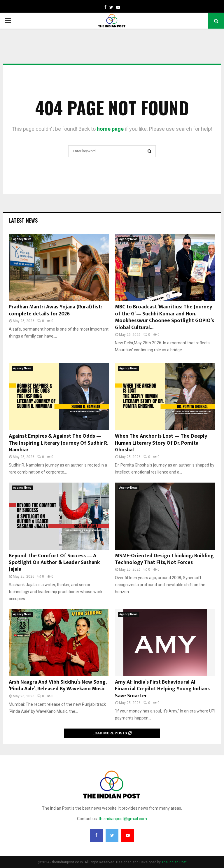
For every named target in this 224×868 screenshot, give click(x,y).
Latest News (23, 220)
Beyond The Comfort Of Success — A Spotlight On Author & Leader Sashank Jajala (54, 563)
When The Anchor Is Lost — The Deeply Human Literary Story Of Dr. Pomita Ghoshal (161, 443)
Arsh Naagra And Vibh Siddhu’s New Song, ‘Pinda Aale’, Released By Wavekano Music (58, 686)
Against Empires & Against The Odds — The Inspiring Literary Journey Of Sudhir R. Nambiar (58, 443)
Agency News (22, 239)
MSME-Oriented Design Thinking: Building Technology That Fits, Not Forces (164, 559)
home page (110, 129)
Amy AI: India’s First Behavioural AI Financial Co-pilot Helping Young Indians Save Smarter (162, 689)
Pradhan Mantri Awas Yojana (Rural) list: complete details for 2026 (55, 310)
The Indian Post (174, 862)
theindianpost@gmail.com (123, 819)
